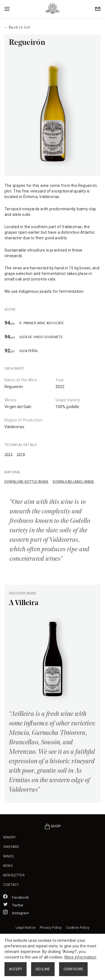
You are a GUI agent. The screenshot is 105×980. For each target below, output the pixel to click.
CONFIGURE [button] (73, 969)
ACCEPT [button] (16, 969)
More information (80, 957)
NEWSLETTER (14, 875)
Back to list (17, 27)
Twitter (13, 905)
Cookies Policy (78, 928)
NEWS (8, 866)
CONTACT (11, 885)
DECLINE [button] (43, 969)
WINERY (9, 837)
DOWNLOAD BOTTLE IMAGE (26, 482)
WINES (8, 856)
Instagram (16, 913)
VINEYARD (11, 847)
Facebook (16, 897)
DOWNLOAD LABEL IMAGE (73, 482)
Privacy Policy (51, 928)
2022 (9, 454)
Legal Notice (26, 928)
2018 (21, 454)
